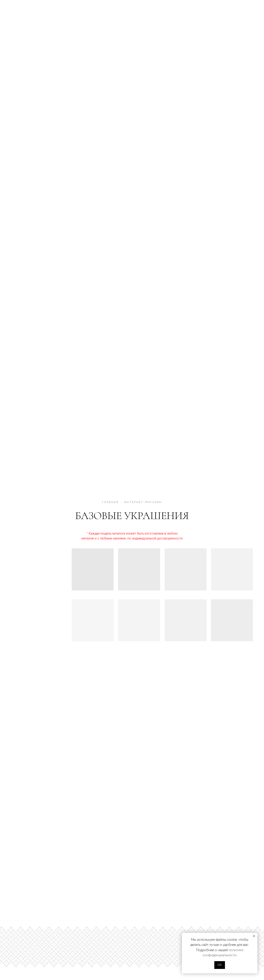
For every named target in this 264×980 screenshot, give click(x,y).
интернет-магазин (143, 502)
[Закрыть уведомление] (254, 936)
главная (110, 502)
